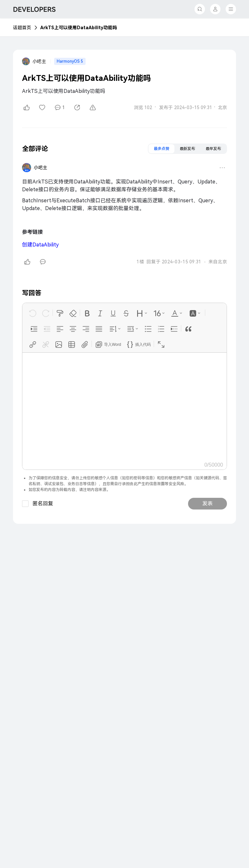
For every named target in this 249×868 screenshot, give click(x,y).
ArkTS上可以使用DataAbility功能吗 (79, 28)
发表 (207, 503)
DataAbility (40, 245)
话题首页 (22, 28)
